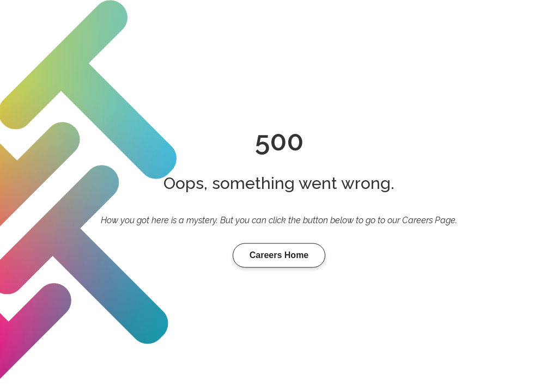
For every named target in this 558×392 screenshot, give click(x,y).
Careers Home (279, 255)
